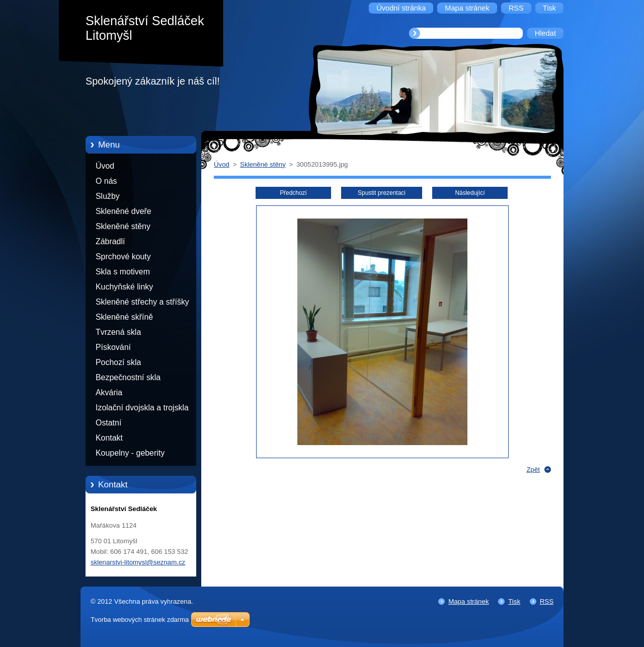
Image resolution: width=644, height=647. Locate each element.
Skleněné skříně (124, 317)
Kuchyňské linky (124, 287)
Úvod (105, 166)
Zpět (533, 470)
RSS (547, 601)
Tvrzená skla (118, 332)
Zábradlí (110, 241)
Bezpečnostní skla (128, 377)
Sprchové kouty (123, 257)
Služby (108, 196)
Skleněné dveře (124, 211)
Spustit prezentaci (382, 193)
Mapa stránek (468, 601)
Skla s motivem (123, 272)
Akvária (109, 392)
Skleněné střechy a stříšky (142, 302)
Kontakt (109, 438)
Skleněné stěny (123, 226)
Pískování (113, 347)
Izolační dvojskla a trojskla (142, 408)
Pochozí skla (118, 362)
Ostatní (108, 423)
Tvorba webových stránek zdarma (140, 620)
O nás (106, 181)
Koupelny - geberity (130, 453)
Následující (470, 193)
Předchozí (293, 193)
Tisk (514, 601)
